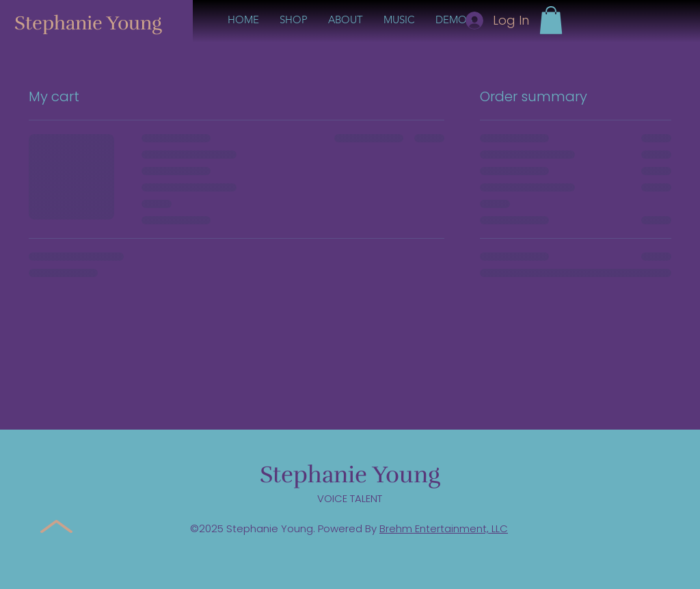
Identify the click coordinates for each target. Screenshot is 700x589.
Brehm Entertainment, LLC (444, 528)
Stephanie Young (88, 23)
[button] (551, 20)
